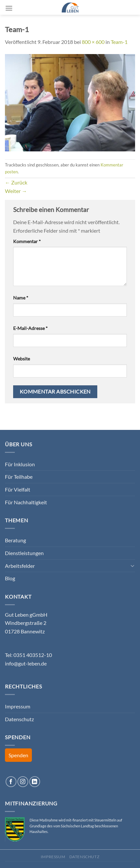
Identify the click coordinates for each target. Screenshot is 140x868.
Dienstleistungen (24, 553)
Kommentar (27, 241)
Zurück (16, 182)
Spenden (18, 755)
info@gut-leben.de (26, 663)
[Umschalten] (132, 566)
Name (21, 298)
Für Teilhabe (19, 477)
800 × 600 (93, 42)
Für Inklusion (20, 464)
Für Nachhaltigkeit (26, 502)
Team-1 (119, 42)
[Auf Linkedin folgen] (35, 782)
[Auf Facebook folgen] (11, 782)
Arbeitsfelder (20, 566)
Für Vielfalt (18, 489)
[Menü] (9, 8)
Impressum (18, 706)
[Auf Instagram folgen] (23, 782)
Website (22, 359)
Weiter (16, 191)
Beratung (15, 540)
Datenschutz (19, 719)
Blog (10, 578)
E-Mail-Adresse (30, 328)
